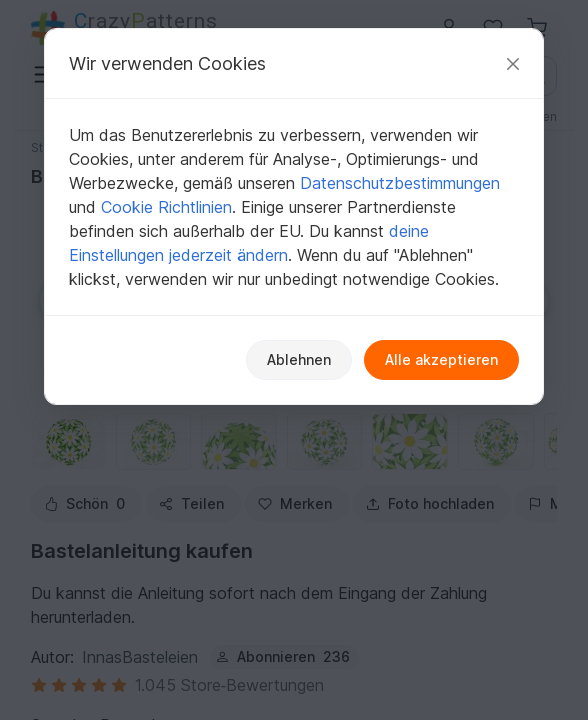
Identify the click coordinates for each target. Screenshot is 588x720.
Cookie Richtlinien (166, 207)
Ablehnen (299, 359)
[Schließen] (513, 63)
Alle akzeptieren (441, 359)
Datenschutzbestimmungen (400, 183)
